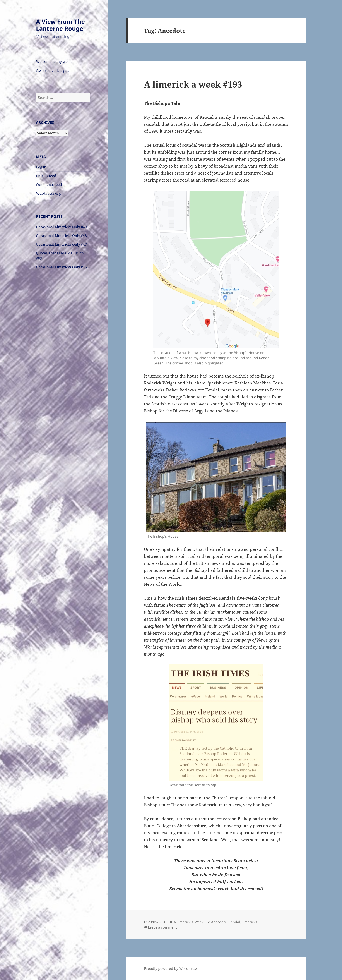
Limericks (250, 922)
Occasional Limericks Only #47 (61, 244)
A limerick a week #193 (193, 84)
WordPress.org (48, 193)
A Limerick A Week (189, 922)
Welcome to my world (54, 62)
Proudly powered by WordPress (171, 968)
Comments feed (49, 185)
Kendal (234, 922)
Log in (41, 167)
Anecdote (219, 922)
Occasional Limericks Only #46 (61, 267)
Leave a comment (162, 927)
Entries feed (46, 176)
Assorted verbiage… (53, 70)
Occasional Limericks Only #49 (61, 227)
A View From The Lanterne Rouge (60, 25)
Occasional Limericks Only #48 (61, 236)
